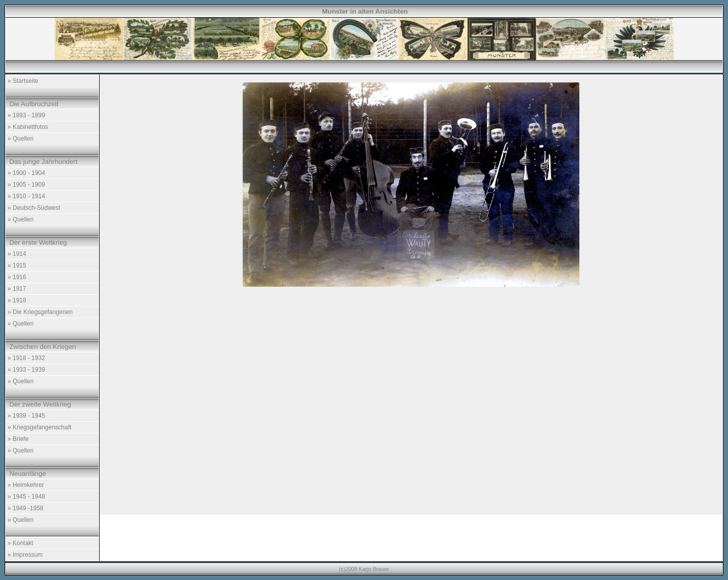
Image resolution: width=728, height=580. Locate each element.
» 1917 (17, 289)
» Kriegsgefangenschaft (39, 427)
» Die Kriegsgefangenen (40, 312)
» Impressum (25, 555)
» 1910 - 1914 (26, 196)
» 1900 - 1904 (26, 173)
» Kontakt (20, 543)
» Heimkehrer (26, 485)
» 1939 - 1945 (26, 416)
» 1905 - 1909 (26, 185)
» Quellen (20, 139)
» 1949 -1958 (26, 508)
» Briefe (18, 439)
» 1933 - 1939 (26, 370)
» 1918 (17, 300)
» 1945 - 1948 (26, 497)
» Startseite (23, 81)
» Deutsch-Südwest (34, 208)
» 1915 (17, 265)
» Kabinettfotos (28, 127)
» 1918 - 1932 (26, 358)
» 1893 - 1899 (26, 115)
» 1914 (17, 254)
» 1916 (17, 277)
